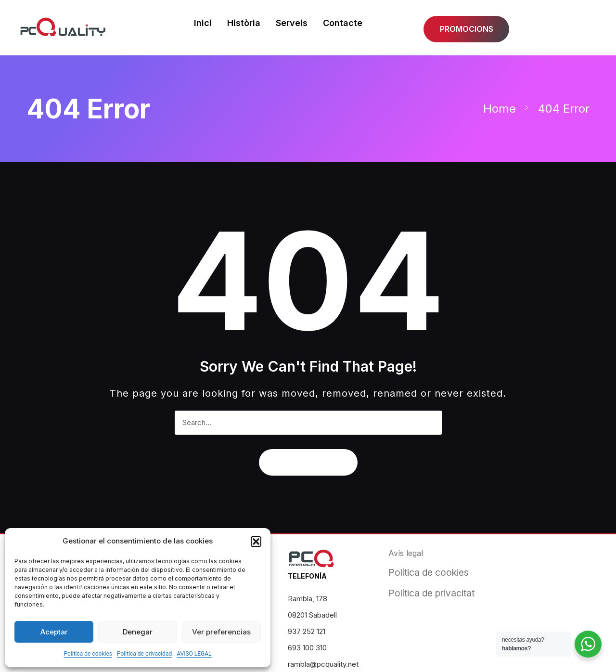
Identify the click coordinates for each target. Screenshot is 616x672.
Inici (202, 22)
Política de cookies (429, 573)
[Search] (430, 423)
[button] (256, 542)
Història (243, 22)
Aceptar (54, 632)
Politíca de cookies (88, 654)
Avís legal (406, 553)
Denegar (138, 632)
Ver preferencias (221, 632)
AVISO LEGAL (194, 654)
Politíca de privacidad (144, 654)
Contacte (342, 22)
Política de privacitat (431, 593)
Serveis (291, 22)
